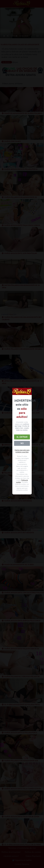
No (22, 443)
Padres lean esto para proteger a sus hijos (22, 451)
